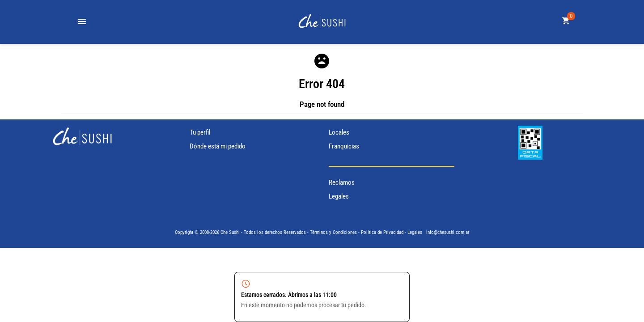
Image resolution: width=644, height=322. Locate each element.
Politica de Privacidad (382, 232)
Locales (339, 132)
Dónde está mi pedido (218, 146)
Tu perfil (200, 132)
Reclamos (342, 182)
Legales (339, 196)
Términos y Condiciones (333, 232)
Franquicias (344, 146)
